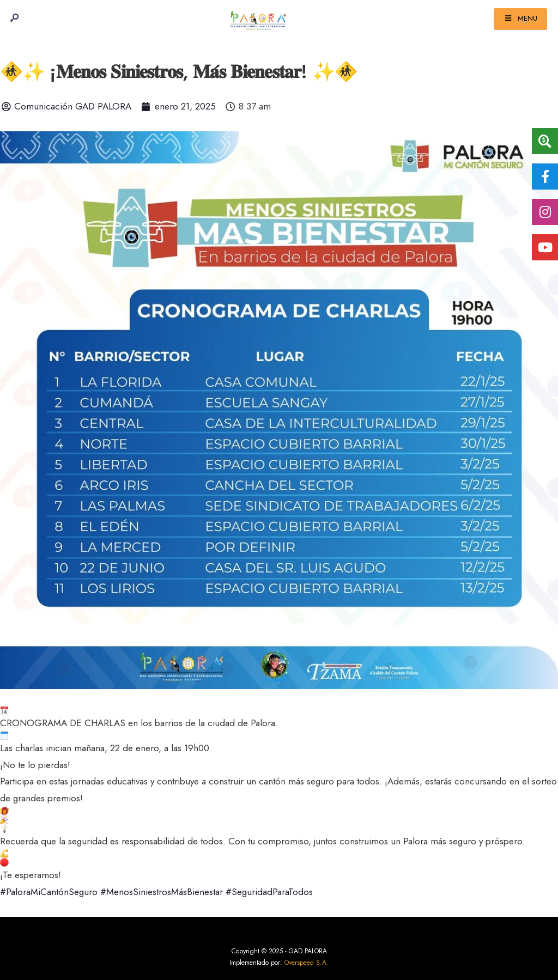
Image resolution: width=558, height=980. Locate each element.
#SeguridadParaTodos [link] (269, 892)
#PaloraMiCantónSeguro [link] (49, 892)
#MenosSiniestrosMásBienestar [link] (162, 892)
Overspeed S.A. (307, 963)
